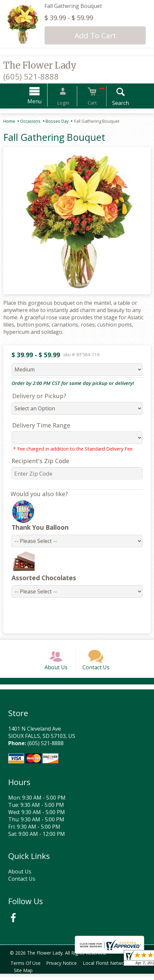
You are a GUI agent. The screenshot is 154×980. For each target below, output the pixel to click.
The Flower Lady (40, 65)
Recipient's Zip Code (37, 461)
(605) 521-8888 (31, 76)
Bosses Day (57, 121)
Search (114, 103)
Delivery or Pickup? (36, 396)
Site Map (24, 977)
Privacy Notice (65, 969)
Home (9, 121)
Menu (41, 101)
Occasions (30, 121)
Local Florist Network (111, 969)
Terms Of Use (27, 969)
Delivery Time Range (38, 425)
